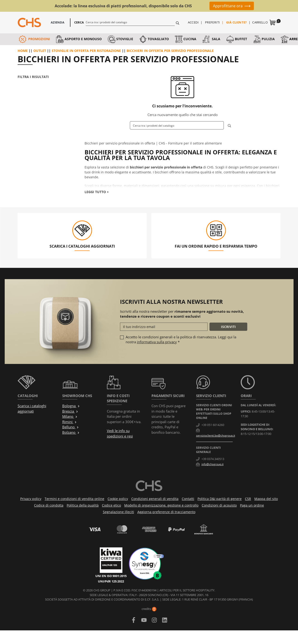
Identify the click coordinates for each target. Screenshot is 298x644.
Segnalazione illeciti (118, 512)
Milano (70, 416)
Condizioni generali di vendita (155, 499)
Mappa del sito (266, 499)
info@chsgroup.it (213, 464)
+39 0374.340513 (213, 459)
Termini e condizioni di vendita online (74, 499)
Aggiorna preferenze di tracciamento (166, 512)
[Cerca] (130, 22)
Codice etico (111, 505)
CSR (248, 499)
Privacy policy (31, 499)
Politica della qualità (83, 505)
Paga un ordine (252, 505)
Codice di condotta (49, 505)
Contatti (188, 499)
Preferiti (213, 22)
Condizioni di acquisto (219, 505)
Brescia (70, 411)
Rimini (70, 422)
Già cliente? (236, 22)
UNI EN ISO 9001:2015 (111, 576)
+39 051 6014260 (213, 425)
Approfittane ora (228, 6)
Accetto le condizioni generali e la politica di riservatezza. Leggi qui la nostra (181, 339)
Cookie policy (118, 499)
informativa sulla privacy (157, 342)
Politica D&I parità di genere (220, 499)
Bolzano (71, 432)
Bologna (71, 406)
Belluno (71, 427)
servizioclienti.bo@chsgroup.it (216, 435)
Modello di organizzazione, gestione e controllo (161, 505)
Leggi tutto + (97, 192)
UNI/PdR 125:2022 (111, 581)
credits (149, 609)
